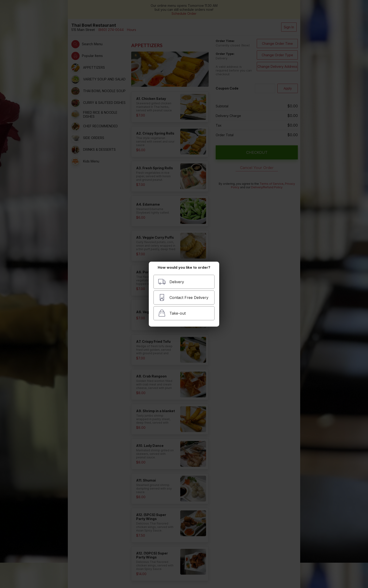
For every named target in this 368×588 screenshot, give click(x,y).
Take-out (172, 313)
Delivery (171, 282)
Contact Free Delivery (183, 297)
